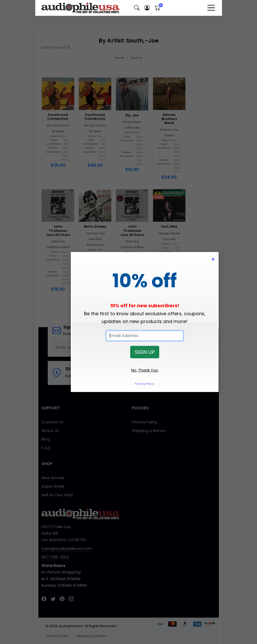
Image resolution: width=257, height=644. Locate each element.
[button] (137, 8)
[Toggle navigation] (211, 8)
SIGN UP (145, 352)
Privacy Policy (145, 384)
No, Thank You (145, 370)
